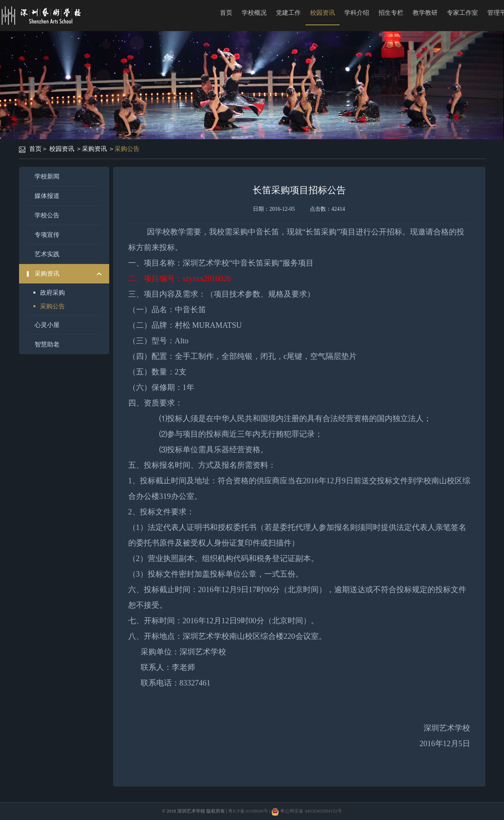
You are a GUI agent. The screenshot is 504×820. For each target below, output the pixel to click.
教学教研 (425, 13)
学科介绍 (357, 13)
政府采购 (52, 293)
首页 (226, 13)
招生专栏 (391, 13)
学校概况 (254, 13)
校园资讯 (323, 13)
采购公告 (127, 149)
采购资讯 (94, 149)
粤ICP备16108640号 (248, 811)
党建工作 (288, 13)
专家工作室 (462, 13)
